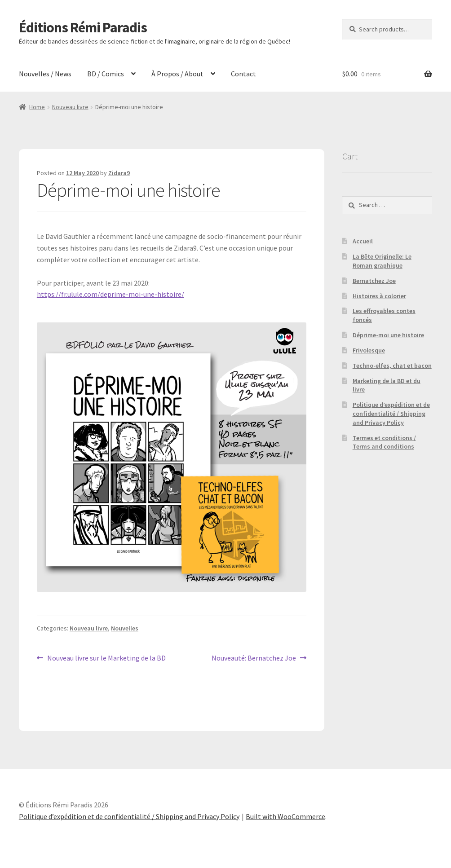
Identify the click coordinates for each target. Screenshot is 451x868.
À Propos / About (177, 74)
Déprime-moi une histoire (388, 335)
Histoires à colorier (379, 296)
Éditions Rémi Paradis (83, 27)
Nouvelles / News (45, 74)
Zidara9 (119, 173)
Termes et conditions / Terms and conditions (384, 442)
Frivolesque (369, 350)
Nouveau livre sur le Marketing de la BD (106, 658)
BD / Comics (106, 74)
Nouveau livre (70, 107)
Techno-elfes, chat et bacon (392, 366)
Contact (243, 74)
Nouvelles (125, 628)
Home (37, 107)
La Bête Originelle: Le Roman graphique (382, 261)
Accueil (363, 241)
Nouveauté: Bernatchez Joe (254, 658)
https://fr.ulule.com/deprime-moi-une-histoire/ (111, 294)
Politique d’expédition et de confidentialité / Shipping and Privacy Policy (391, 414)
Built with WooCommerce (285, 816)
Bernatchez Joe (374, 281)
